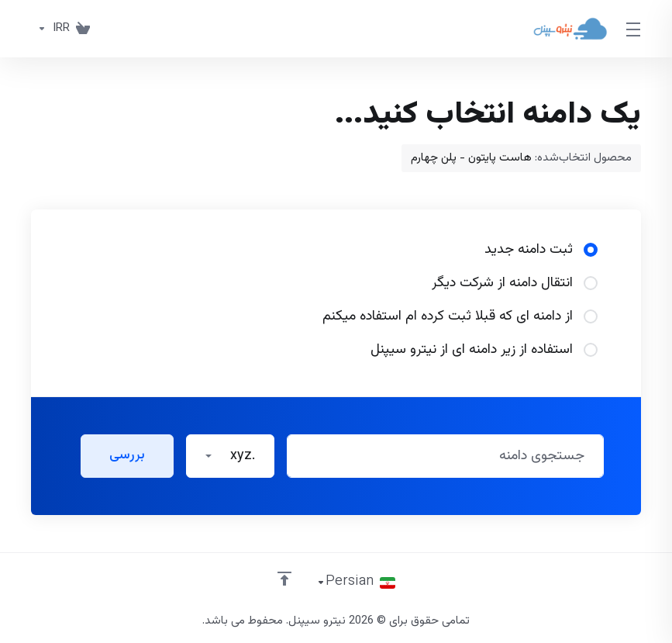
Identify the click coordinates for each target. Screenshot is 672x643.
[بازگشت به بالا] (284, 579)
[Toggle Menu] (634, 29)
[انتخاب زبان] (356, 583)
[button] (230, 456)
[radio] (591, 250)
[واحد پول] (50, 29)
